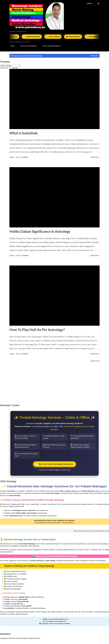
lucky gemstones (80, 544)
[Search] (90, 4)
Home (11, 46)
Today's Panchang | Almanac (50, 46)
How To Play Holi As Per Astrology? (37, 330)
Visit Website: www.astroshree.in (56, 621)
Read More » (95, 157)
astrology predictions (22, 612)
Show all (94, 56)
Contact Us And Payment (27, 46)
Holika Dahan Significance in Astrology (40, 231)
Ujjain (13, 614)
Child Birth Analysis (34, 37)
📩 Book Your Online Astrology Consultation (55, 464)
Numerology (94, 37)
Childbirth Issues (12, 576)
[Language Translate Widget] (10, 66)
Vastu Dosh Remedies (13, 589)
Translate (13, 68)
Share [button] (12, 157)
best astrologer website (20, 638)
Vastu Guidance (55, 37)
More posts (95, 361)
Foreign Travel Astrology (14, 586)
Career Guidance (75, 37)
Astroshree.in (7, 544)
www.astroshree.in (68, 523)
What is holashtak (24, 133)
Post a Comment (22, 157)
